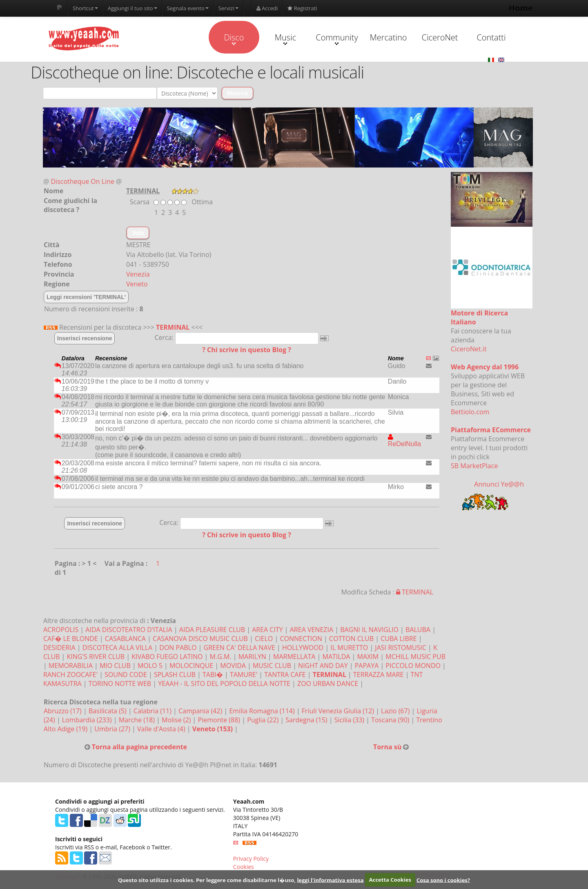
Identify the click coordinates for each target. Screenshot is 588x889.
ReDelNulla (404, 440)
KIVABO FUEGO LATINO (167, 657)
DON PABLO (178, 648)
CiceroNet (440, 37)
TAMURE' (244, 675)
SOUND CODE (126, 675)
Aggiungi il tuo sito (133, 8)
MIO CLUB (115, 666)
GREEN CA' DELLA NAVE (239, 648)
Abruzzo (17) (63, 711)
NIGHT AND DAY (323, 666)
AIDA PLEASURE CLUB (212, 630)
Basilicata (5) (108, 711)
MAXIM (368, 657)
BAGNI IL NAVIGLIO (369, 630)
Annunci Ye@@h (499, 484)
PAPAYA (367, 666)
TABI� (213, 675)
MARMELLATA (294, 657)
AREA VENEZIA (312, 630)
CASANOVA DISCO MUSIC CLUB (200, 639)
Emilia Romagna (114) (263, 711)
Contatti (491, 37)
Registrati (302, 8)
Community (337, 38)
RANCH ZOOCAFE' (70, 675)
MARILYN (252, 657)
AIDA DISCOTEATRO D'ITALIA (129, 630)
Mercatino (389, 37)
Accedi (267, 8)
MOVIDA (233, 666)
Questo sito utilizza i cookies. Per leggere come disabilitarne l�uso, (207, 880)
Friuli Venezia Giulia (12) (339, 711)
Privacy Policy (251, 859)
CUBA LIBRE (399, 639)
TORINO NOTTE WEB (120, 684)
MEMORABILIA (71, 666)
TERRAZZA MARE (378, 675)
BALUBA (418, 630)
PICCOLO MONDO (413, 666)
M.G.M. (221, 657)
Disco (234, 38)
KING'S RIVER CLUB (96, 657)
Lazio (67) (396, 711)
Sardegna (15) (307, 720)
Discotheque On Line (83, 181)
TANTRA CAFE (285, 675)
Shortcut (85, 8)
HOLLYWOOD (303, 648)
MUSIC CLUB (272, 666)
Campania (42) (201, 711)
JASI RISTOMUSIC (401, 648)
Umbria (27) (113, 729)
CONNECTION (301, 639)
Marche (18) (138, 720)
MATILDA (336, 657)
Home (521, 8)
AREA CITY (267, 630)
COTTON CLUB (351, 639)
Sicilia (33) (350, 720)
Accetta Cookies (390, 880)
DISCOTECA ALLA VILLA (117, 648)
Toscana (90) (391, 720)
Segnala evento (188, 8)
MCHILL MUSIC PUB (415, 657)
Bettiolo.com (470, 412)
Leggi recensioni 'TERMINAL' (86, 297)
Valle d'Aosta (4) (162, 729)
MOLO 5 (150, 666)
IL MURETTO (349, 648)
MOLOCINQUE (191, 666)
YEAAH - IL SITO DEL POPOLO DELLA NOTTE (224, 684)
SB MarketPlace (474, 466)
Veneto (137, 284)
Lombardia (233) (88, 720)
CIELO (264, 639)
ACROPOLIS (61, 630)
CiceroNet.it (469, 349)
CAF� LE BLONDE (71, 639)
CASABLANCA (125, 639)
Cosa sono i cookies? (443, 880)
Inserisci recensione (85, 338)
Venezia (138, 274)
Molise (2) (177, 720)
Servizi (228, 8)
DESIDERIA (59, 648)
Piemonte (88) (220, 720)
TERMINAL (173, 327)
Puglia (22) (264, 720)
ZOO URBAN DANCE (328, 684)
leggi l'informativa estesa (330, 880)
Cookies (244, 867)
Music (285, 38)
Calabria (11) (153, 711)
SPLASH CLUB (175, 675)
